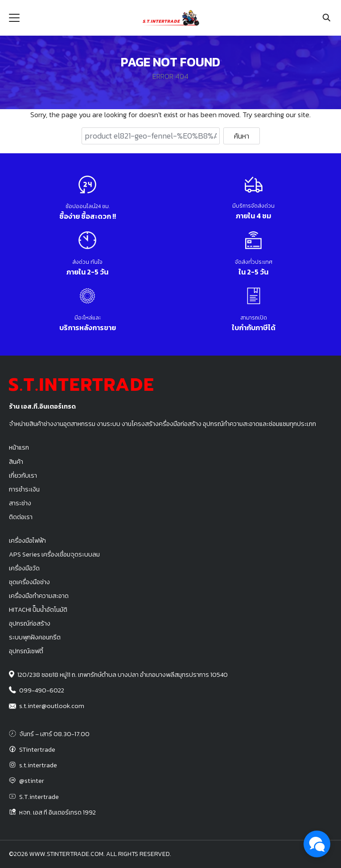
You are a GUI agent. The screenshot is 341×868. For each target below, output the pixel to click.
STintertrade (37, 749)
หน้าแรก (19, 447)
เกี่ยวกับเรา (23, 475)
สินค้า (16, 462)
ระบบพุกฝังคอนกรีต (35, 637)
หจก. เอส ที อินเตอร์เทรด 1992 (58, 812)
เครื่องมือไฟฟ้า (27, 540)
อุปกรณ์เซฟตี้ (26, 651)
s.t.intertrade (38, 765)
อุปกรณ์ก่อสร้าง (30, 623)
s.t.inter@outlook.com (52, 706)
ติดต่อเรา (21, 517)
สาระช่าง (20, 503)
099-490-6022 (42, 690)
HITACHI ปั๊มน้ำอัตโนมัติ (38, 610)
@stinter (32, 781)
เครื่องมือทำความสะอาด (39, 596)
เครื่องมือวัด (24, 568)
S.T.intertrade (39, 797)
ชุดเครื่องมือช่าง (29, 582)
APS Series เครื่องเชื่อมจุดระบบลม (54, 554)
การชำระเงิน (24, 489)
